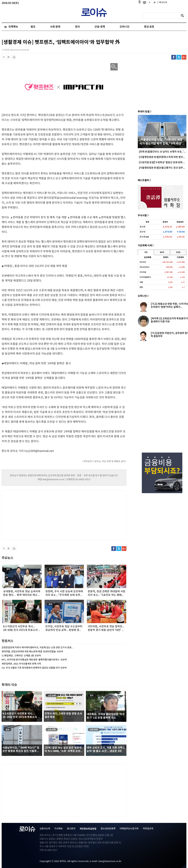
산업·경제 (100, 27)
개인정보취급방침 (88, 829)
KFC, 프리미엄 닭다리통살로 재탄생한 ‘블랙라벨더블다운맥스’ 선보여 (34, 660)
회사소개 (162, 2)
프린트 (14, 57)
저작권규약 (148, 829)
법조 (33, 27)
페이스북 (174, 57)
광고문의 (71, 829)
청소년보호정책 (108, 829)
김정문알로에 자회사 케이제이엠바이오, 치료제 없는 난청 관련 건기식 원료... (38, 648)
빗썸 (146, 252)
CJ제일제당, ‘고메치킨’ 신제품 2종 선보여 (21, 656)
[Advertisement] (34, 515)
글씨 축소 (4, 57)
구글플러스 (184, 57)
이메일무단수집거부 (129, 829)
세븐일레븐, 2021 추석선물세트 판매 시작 (21, 664)
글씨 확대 (9, 57)
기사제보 (59, 829)
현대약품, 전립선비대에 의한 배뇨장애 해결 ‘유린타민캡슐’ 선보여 (32, 652)
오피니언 (124, 27)
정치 (77, 27)
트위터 (179, 57)
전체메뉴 (13, 27)
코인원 (178, 252)
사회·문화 (55, 27)
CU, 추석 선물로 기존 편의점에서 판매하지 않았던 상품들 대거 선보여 (34, 668)
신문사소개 (45, 829)
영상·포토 (149, 27)
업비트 (162, 252)
